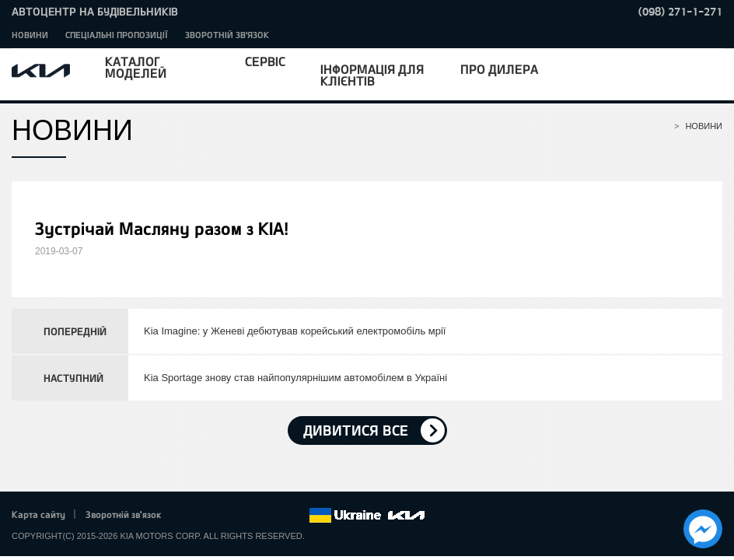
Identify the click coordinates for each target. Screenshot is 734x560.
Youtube (254, 516)
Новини (30, 35)
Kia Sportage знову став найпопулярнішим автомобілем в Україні (295, 378)
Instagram (275, 516)
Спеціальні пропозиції (117, 35)
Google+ (232, 516)
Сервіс (265, 61)
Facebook (190, 516)
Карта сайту (38, 514)
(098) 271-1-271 (680, 11)
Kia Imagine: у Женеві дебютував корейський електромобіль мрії (295, 331)
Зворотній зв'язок (227, 35)
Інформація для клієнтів (372, 75)
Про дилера (499, 69)
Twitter (211, 516)
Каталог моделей (136, 67)
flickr (297, 516)
